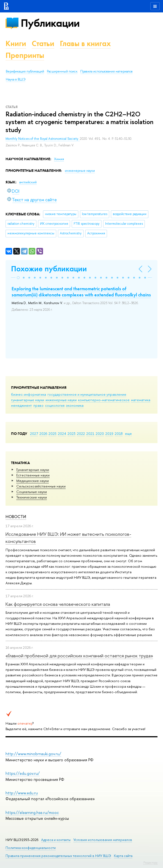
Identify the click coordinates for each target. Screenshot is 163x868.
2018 (119, 433)
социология (55, 405)
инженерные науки (61, 400)
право (38, 405)
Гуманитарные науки (33, 470)
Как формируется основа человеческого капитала (58, 604)
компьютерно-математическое (104, 400)
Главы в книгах (85, 43)
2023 (72, 433)
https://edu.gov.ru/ (23, 773)
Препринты (25, 55)
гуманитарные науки (28, 400)
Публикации (50, 23)
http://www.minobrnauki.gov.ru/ (33, 754)
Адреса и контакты (56, 840)
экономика (75, 405)
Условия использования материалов (103, 840)
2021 (90, 433)
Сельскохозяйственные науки (41, 486)
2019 (109, 433)
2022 (81, 433)
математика (141, 400)
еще (128, 433)
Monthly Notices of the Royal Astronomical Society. (43, 139)
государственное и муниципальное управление (87, 394)
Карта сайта (123, 856)
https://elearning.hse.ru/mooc (32, 812)
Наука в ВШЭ (16, 79)
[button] (18, 278)
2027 (34, 433)
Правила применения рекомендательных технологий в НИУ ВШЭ (58, 856)
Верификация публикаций (25, 71)
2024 (62, 433)
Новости (16, 517)
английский (28, 182)
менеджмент (22, 405)
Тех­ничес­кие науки (32, 497)
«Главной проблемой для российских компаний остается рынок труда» (79, 656)
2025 (53, 433)
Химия (59, 159)
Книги (16, 43)
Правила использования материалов (106, 71)
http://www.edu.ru (22, 793)
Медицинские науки (33, 481)
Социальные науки (32, 492)
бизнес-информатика (29, 394)
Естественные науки (33, 475)
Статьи (43, 43)
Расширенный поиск (62, 71)
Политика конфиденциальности (31, 848)
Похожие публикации (49, 269)
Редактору (150, 862)
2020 (100, 433)
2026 (43, 433)
